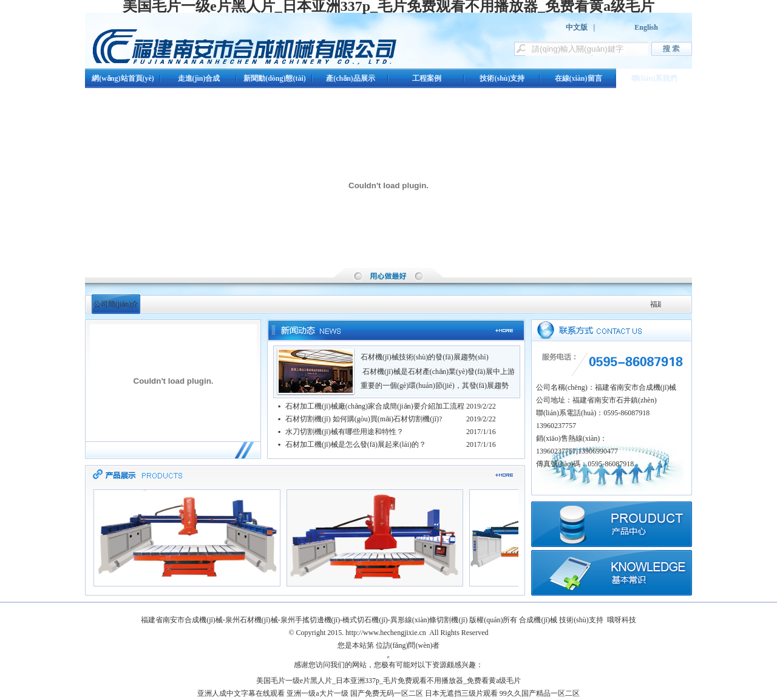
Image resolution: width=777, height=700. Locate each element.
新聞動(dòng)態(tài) (275, 78)
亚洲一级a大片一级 (317, 693)
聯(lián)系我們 (654, 78)
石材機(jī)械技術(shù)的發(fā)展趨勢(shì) (425, 357)
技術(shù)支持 (502, 78)
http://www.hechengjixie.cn (386, 633)
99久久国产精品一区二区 (540, 693)
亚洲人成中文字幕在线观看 (241, 693)
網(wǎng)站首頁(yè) (123, 78)
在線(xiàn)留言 (579, 78)
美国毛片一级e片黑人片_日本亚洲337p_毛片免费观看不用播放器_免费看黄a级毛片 (389, 681)
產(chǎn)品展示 (351, 78)
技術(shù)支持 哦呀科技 (598, 620)
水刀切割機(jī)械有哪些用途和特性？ (344, 432)
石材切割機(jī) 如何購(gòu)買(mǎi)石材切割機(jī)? (364, 419)
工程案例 (427, 78)
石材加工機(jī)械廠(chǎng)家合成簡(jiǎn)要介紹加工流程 (375, 406)
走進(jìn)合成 (199, 78)
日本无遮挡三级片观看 (461, 693)
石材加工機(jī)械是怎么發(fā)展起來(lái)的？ (356, 444)
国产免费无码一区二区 (387, 693)
